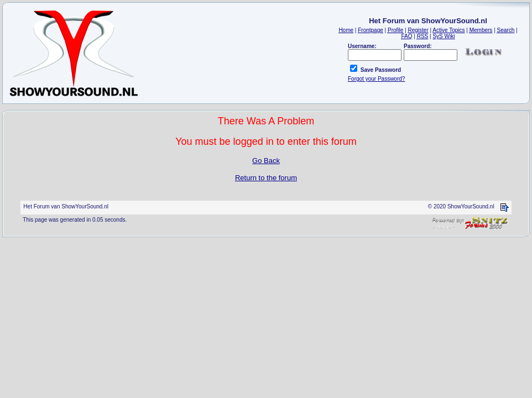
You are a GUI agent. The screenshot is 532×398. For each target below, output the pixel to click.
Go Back (266, 161)
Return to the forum (266, 178)
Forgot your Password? (376, 79)
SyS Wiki (444, 36)
